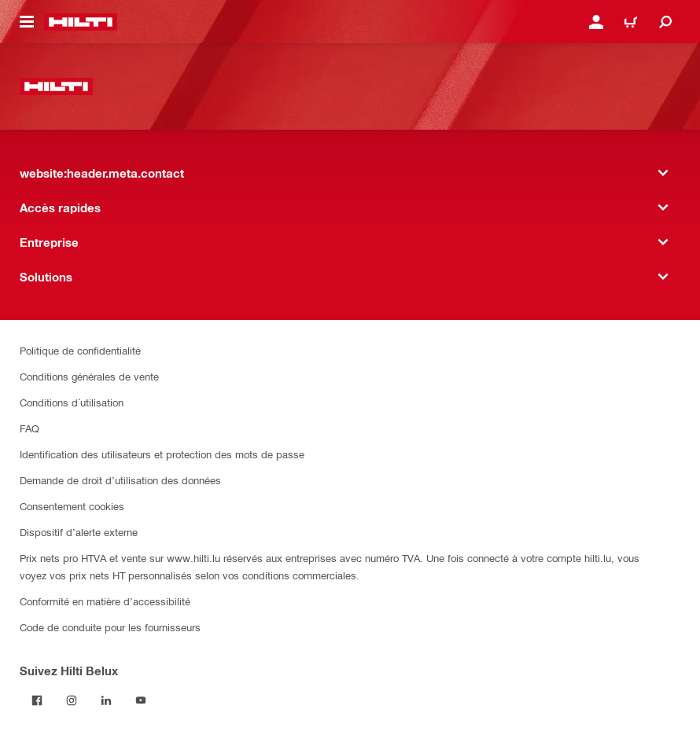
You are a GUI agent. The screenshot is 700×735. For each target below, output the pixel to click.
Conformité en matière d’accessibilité (105, 601)
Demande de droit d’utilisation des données (120, 480)
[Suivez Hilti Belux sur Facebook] (37, 700)
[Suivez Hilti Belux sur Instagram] (72, 700)
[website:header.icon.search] (665, 22)
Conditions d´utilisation (72, 402)
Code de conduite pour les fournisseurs (110, 627)
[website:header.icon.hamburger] (27, 22)
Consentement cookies (72, 506)
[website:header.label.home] (81, 22)
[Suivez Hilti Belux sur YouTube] (141, 700)
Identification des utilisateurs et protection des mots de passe (162, 454)
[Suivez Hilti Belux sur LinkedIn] (106, 700)
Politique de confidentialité (80, 350)
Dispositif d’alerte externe (79, 532)
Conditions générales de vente (89, 376)
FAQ (29, 428)
